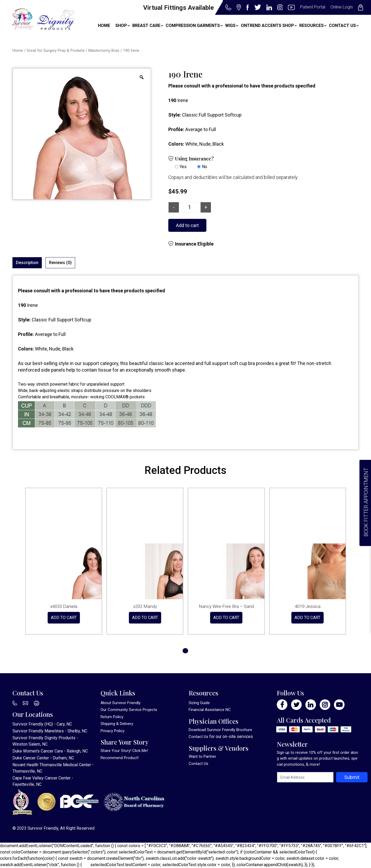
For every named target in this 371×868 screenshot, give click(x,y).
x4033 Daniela (64, 606)
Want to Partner (202, 756)
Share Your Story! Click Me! (124, 751)
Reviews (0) (60, 263)
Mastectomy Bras (104, 50)
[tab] (27, 263)
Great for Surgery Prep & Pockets (56, 50)
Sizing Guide (199, 703)
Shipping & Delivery (117, 724)
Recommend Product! (120, 758)
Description (27, 263)
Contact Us (198, 737)
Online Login (342, 7)
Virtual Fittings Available (178, 8)
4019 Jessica (308, 606)
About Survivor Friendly (121, 703)
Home (18, 50)
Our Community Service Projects (129, 710)
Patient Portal (313, 7)
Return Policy (112, 717)
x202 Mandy (145, 606)
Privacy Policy (112, 731)
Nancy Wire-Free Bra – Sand (226, 606)
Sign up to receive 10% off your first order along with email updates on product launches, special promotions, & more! (317, 758)
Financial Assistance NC (210, 710)
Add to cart (187, 225)
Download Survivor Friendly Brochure (220, 730)
